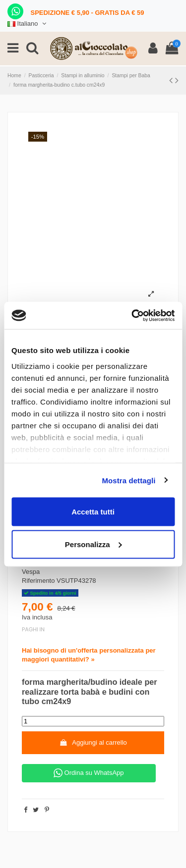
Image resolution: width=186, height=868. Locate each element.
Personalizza (93, 544)
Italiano (28, 24)
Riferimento (38, 581)
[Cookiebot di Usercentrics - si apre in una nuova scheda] (132, 315)
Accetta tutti (93, 512)
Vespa (31, 572)
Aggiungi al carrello (93, 742)
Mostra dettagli (128, 480)
